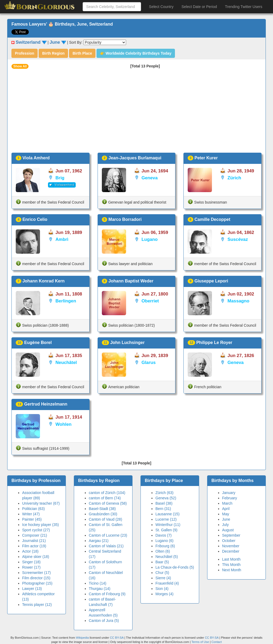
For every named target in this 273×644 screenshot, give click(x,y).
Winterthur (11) (168, 525)
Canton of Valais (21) (106, 546)
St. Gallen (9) (166, 530)
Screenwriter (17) (36, 573)
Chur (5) (162, 573)
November (231, 546)
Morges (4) (164, 594)
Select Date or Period (199, 7)
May (226, 514)
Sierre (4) (163, 578)
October (229, 541)
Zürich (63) (164, 493)
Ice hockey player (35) (41, 525)
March (227, 503)
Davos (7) (164, 535)
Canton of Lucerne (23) (108, 535)
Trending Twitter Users (244, 7)
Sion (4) (162, 589)
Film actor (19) (34, 546)
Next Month (232, 570)
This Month (231, 565)
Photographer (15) (37, 583)
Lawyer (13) (32, 589)
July (225, 525)
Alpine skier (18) (36, 557)
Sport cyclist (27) (36, 530)
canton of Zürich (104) (107, 493)
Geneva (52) (166, 498)
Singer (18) (31, 562)
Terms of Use (201, 642)
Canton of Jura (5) (104, 621)
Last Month (231, 559)
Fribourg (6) (165, 546)
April (226, 509)
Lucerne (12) (166, 519)
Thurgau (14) (100, 589)
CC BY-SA (117, 638)
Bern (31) (163, 509)
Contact (217, 642)
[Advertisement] (136, 113)
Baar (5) (162, 562)
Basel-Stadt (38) (102, 509)
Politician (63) (33, 509)
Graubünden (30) (103, 514)
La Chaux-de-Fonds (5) (175, 567)
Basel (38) (164, 503)
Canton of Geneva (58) (108, 503)
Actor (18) (30, 551)
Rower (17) (31, 567)
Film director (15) (36, 578)
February (230, 498)
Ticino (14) (98, 583)
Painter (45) (32, 519)
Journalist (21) (34, 541)
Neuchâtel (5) (167, 557)
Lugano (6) (164, 541)
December (231, 551)
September (231, 535)
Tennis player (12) (37, 605)
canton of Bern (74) (105, 498)
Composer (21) (35, 535)
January (229, 493)
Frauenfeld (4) (167, 583)
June (226, 519)
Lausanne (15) (167, 514)
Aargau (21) (99, 541)
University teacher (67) (41, 503)
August (228, 530)
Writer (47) (31, 514)
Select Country (161, 7)
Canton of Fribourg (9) (107, 594)
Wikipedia (83, 638)
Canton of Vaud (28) (105, 519)
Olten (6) (163, 551)
